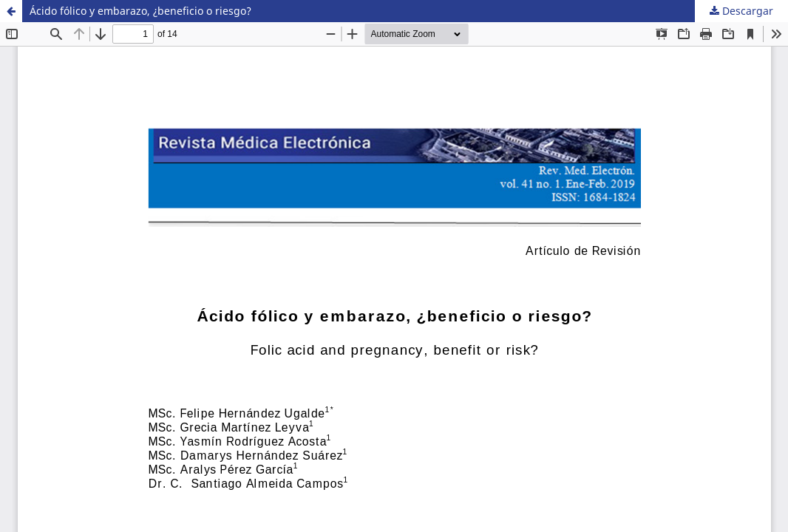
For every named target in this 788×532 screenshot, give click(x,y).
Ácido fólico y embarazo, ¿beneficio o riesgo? (140, 11)
